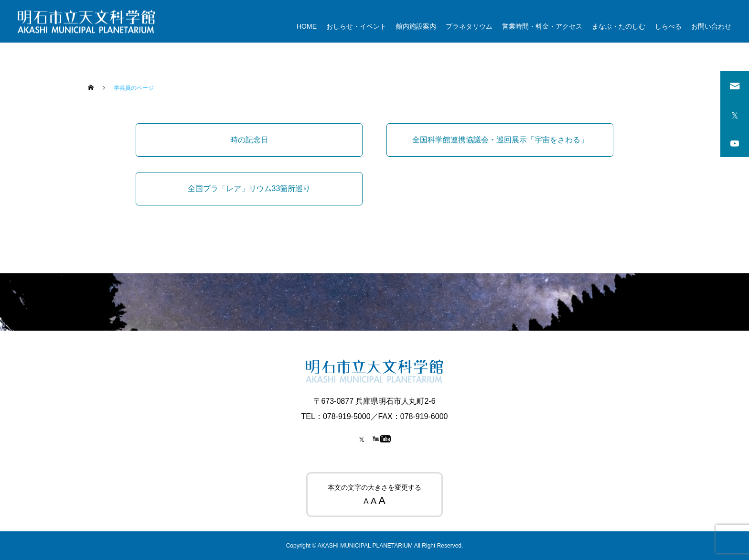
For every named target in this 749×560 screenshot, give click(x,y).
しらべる (668, 26)
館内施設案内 (416, 26)
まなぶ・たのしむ (619, 26)
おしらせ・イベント (356, 26)
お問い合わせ (711, 26)
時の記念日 (249, 140)
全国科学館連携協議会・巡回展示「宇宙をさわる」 (500, 140)
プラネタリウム (469, 26)
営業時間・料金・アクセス (542, 26)
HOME (307, 26)
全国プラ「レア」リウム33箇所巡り (249, 188)
